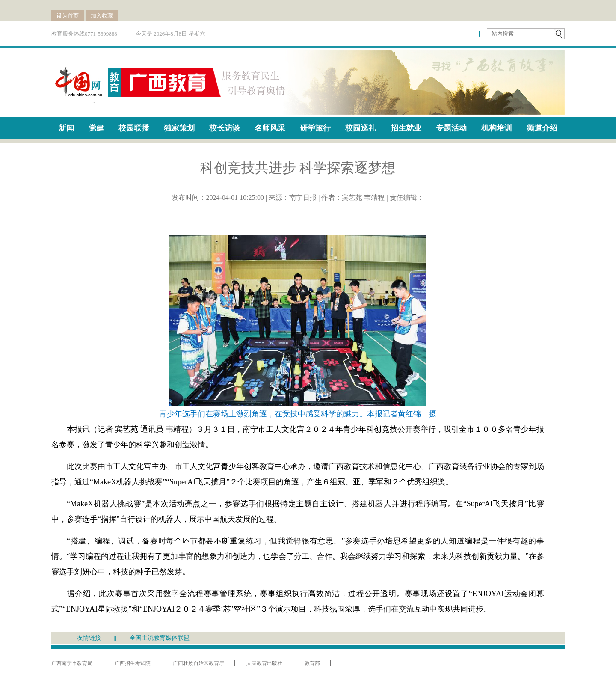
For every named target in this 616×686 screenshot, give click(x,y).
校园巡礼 (361, 128)
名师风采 (270, 128)
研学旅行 (315, 128)
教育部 (312, 663)
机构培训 (497, 128)
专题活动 (451, 128)
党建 (96, 128)
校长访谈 (225, 128)
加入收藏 (102, 16)
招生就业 (406, 128)
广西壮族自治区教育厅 (198, 663)
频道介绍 (542, 128)
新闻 (66, 128)
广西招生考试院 (133, 663)
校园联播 (134, 128)
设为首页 (68, 16)
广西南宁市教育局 (72, 663)
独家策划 (179, 128)
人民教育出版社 (264, 663)
